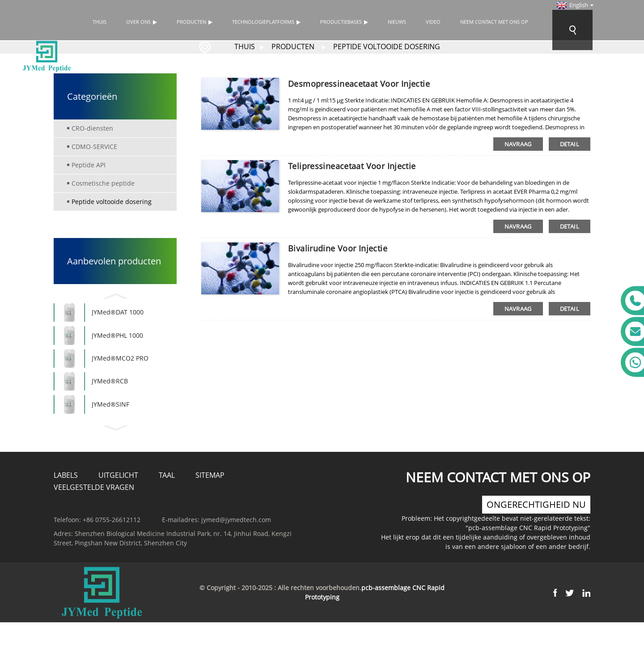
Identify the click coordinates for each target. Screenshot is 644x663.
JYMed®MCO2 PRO (120, 368)
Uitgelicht (118, 493)
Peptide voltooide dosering (387, 47)
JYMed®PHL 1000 (117, 341)
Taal (167, 493)
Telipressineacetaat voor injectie (352, 166)
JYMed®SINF (110, 421)
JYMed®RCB (110, 394)
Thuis (100, 22)
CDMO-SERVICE (94, 147)
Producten (195, 22)
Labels (66, 493)
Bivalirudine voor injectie (338, 248)
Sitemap (210, 493)
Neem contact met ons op (494, 22)
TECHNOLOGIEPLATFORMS (266, 22)
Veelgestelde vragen (94, 506)
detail (570, 144)
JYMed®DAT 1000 (118, 314)
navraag (518, 144)
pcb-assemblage (386, 606)
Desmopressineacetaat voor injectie (359, 84)
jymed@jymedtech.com (236, 538)
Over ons (142, 22)
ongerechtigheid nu (536, 523)
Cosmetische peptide (103, 183)
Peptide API (89, 165)
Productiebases (344, 22)
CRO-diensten (92, 128)
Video (433, 22)
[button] (115, 295)
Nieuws (397, 22)
